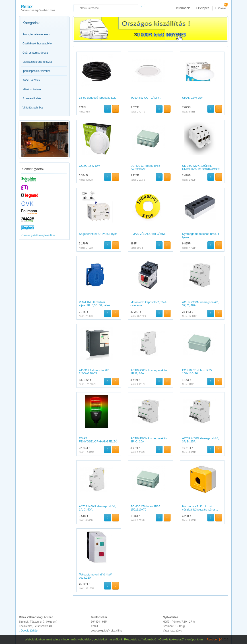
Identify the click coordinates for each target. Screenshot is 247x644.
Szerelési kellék (32, 98)
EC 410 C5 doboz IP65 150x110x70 (197, 372)
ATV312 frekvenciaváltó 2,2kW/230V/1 (94, 372)
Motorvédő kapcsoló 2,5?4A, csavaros (149, 304)
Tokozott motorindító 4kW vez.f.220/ (95, 576)
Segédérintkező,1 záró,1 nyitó (98, 234)
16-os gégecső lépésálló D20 (98, 98)
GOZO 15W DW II (91, 166)
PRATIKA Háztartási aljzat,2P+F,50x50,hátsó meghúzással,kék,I (94, 305)
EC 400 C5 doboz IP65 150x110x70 (145, 508)
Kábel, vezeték (31, 80)
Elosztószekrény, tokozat (37, 62)
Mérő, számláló (32, 89)
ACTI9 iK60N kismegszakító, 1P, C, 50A (97, 508)
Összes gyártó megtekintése (38, 235)
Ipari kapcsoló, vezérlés (36, 71)
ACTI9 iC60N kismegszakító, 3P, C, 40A (201, 304)
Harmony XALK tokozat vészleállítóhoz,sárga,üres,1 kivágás (200, 510)
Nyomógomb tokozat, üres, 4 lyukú (201, 235)
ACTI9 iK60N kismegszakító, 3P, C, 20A (149, 440)
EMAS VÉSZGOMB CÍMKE (148, 234)
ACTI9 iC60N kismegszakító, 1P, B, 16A (149, 372)
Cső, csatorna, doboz (35, 53)
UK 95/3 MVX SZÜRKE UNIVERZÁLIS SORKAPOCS (201, 167)
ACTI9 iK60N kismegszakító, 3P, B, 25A (201, 440)
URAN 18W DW (192, 98)
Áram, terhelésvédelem (36, 34)
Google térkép (28, 631)
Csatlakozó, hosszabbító (37, 44)
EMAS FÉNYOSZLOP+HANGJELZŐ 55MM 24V (98, 442)
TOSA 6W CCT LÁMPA (145, 98)
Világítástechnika (33, 108)
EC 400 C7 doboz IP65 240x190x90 (145, 167)
